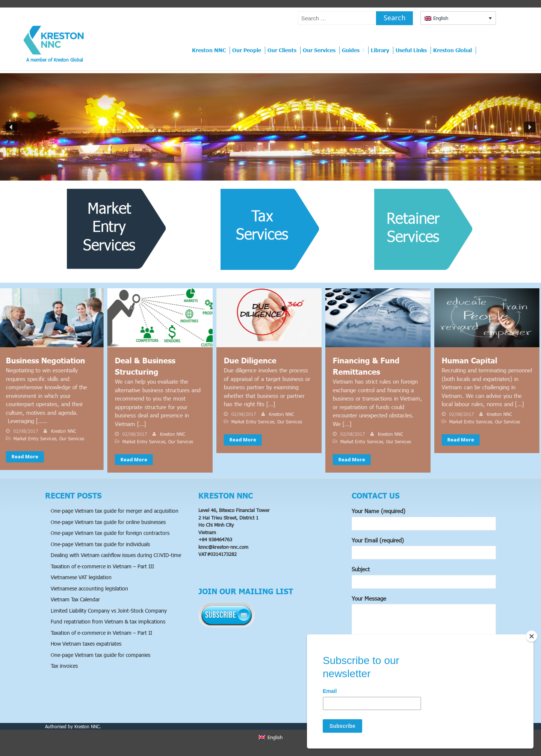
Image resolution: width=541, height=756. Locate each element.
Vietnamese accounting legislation (89, 588)
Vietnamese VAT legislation (81, 577)
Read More (19, 456)
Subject (424, 577)
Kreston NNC (209, 50)
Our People (247, 50)
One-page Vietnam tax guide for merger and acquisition (115, 511)
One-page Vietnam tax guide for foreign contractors (110, 533)
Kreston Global (453, 50)
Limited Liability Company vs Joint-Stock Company (109, 611)
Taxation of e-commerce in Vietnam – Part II (101, 633)
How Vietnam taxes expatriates (86, 644)
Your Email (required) (424, 548)
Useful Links (411, 50)
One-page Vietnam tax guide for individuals (100, 544)
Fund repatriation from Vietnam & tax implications (108, 621)
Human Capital (464, 360)
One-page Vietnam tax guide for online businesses (108, 522)
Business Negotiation (40, 360)
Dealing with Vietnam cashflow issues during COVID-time (116, 555)
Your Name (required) (424, 519)
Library (380, 50)
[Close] (532, 636)
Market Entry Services (29, 438)
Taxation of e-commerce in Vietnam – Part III (102, 566)
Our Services (319, 50)
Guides (351, 50)
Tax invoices (64, 666)
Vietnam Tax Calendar (75, 599)
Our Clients (282, 50)
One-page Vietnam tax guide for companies (100, 655)
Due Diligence (245, 360)
